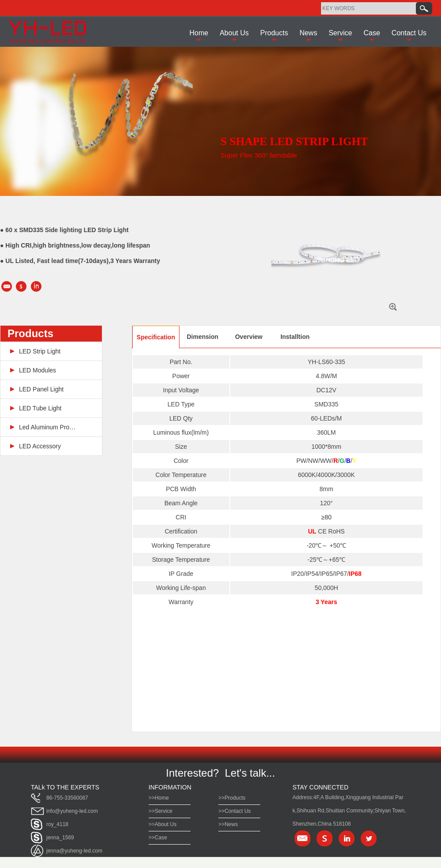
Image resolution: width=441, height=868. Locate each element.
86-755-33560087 (67, 798)
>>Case (158, 838)
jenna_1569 (60, 838)
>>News (228, 824)
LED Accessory (40, 446)
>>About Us (163, 824)
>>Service (161, 811)
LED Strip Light (40, 351)
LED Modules (37, 370)
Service (340, 33)
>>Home (159, 798)
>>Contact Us (234, 811)
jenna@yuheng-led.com (74, 851)
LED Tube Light (40, 408)
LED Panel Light (41, 389)
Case (372, 33)
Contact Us (409, 33)
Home (199, 33)
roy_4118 (57, 824)
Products (274, 33)
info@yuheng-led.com (72, 811)
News (308, 33)
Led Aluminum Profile (48, 427)
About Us (234, 33)
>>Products (232, 798)
